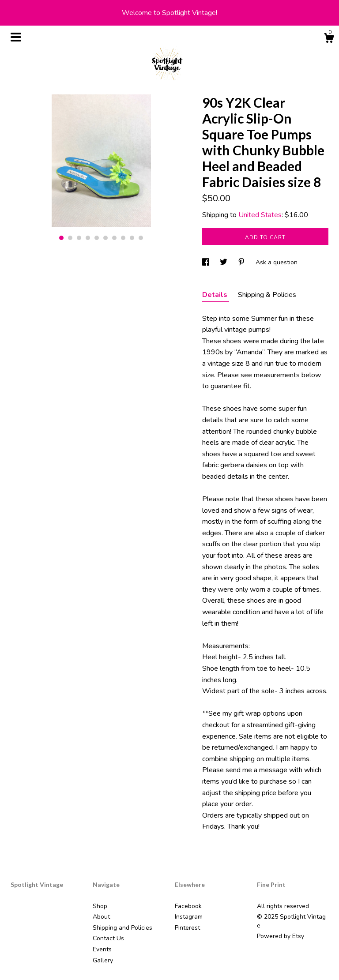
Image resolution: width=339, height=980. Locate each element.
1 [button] (61, 238)
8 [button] (123, 238)
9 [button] (132, 238)
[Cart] (329, 39)
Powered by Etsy (281, 936)
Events (102, 949)
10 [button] (141, 238)
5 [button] (97, 238)
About (101, 917)
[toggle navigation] (16, 37)
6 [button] (105, 238)
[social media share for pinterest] (242, 262)
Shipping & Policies (267, 295)
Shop (100, 906)
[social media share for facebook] (207, 262)
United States (260, 215)
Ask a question (277, 262)
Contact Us (108, 938)
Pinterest (187, 928)
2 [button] (70, 238)
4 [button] (88, 238)
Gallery (103, 960)
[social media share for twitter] (224, 262)
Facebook (188, 906)
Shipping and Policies (122, 928)
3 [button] (79, 238)
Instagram (189, 917)
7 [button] (114, 238)
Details (216, 295)
